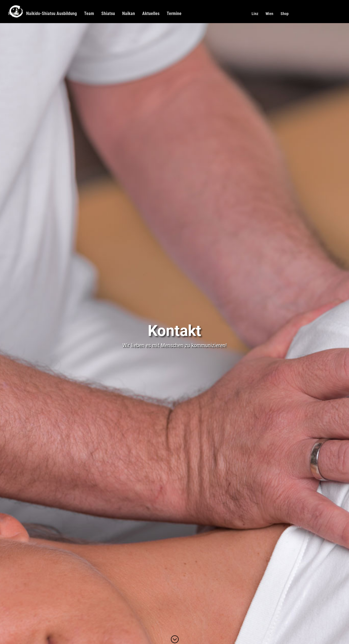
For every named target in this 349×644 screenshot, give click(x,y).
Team (89, 14)
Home (14, 14)
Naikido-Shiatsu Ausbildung (51, 14)
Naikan (129, 14)
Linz (255, 14)
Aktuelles (151, 14)
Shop (285, 14)
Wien (269, 14)
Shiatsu (108, 14)
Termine (174, 14)
